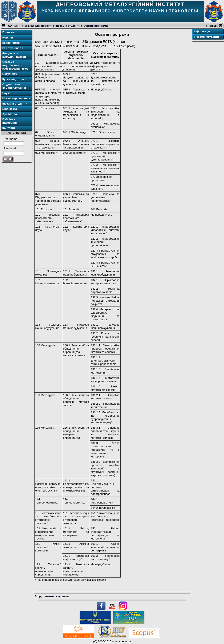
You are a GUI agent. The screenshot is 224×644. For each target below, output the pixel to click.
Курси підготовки (14, 79)
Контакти (9, 128)
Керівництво (11, 43)
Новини (8, 38)
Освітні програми (95, 26)
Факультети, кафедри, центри (14, 55)
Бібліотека (10, 109)
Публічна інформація (10, 121)
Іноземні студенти (68, 26)
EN (17, 26)
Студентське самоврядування (14, 86)
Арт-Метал (10, 114)
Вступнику (10, 74)
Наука (6, 93)
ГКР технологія (13, 48)
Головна (8, 32)
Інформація (202, 32)
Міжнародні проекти (38, 26)
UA (11, 26)
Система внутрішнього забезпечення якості (16, 66)
